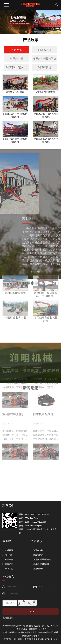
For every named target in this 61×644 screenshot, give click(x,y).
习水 (51, 639)
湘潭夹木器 (16, 59)
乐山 (42, 639)
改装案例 (9, 559)
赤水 (47, 639)
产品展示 (9, 550)
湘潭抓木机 (45, 50)
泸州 (34, 639)
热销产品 (16, 50)
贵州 (20, 639)
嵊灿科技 (33, 629)
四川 (16, 639)
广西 (29, 639)
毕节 (56, 639)
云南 (25, 639)
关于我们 (9, 555)
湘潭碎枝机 (45, 67)
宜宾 (38, 639)
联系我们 (9, 569)
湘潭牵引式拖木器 (16, 67)
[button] (26, 32)
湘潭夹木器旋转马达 (45, 59)
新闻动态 (9, 564)
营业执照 (42, 629)
